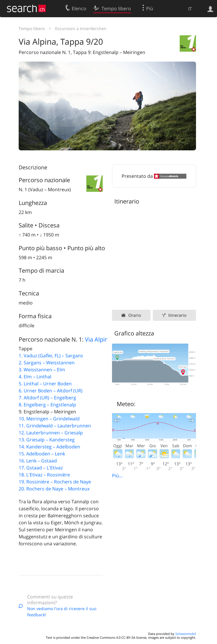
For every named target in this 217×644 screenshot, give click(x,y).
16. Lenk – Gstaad (38, 461)
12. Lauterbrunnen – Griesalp (51, 433)
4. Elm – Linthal (35, 377)
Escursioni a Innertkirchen (81, 28)
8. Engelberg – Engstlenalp (47, 405)
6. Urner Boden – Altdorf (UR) (51, 391)
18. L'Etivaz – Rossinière (44, 475)
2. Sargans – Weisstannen (47, 363)
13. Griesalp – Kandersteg (47, 440)
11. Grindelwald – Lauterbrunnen (55, 426)
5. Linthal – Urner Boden (45, 384)
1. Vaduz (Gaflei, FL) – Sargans (51, 356)
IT (190, 9)
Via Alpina (98, 339)
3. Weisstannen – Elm (42, 370)
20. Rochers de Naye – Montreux (54, 489)
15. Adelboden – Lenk (42, 454)
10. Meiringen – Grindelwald (49, 419)
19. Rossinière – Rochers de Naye (55, 482)
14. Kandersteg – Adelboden (49, 447)
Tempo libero (32, 28)
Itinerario (177, 315)
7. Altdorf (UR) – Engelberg (47, 398)
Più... (117, 476)
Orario (135, 315)
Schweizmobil (186, 634)
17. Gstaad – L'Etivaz (41, 468)
